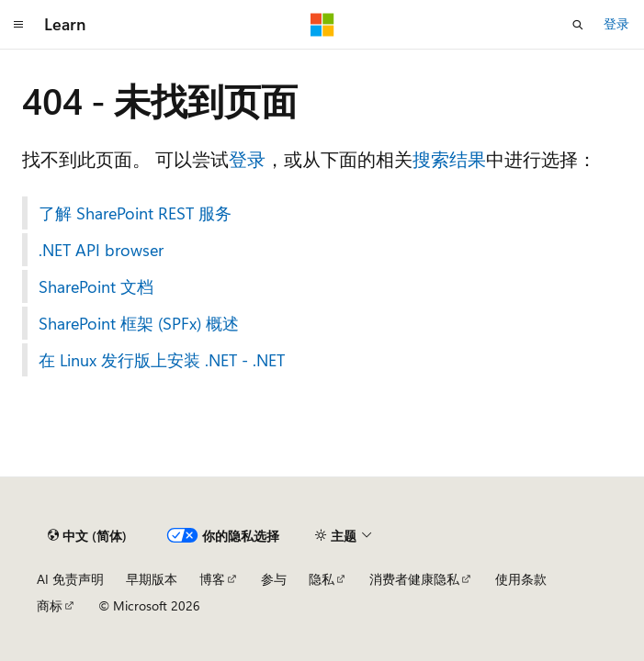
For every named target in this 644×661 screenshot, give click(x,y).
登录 (616, 23)
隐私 (322, 579)
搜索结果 (449, 158)
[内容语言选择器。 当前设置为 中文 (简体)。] (87, 536)
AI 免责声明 (70, 579)
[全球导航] (18, 25)
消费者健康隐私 (414, 579)
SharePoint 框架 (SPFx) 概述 (139, 323)
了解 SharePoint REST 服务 (135, 213)
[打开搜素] (578, 25)
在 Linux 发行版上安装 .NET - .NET (162, 360)
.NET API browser (101, 250)
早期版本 (152, 579)
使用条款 (521, 579)
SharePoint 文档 (96, 286)
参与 (274, 579)
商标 (50, 605)
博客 (212, 579)
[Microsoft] (322, 25)
